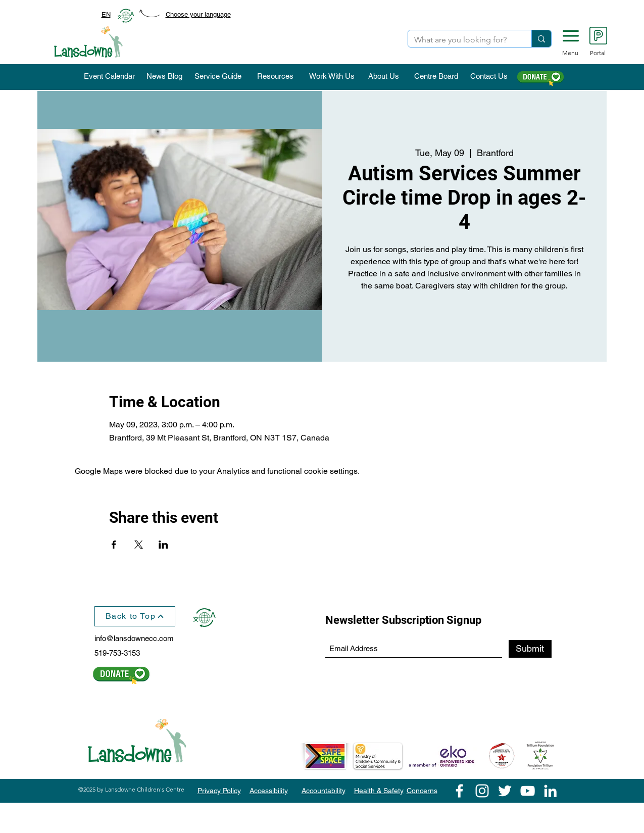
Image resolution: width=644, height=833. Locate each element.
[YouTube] (528, 791)
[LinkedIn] (550, 791)
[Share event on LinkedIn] (163, 545)
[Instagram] (482, 791)
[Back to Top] (135, 616)
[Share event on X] (139, 545)
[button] (571, 36)
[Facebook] (459, 791)
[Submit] (530, 649)
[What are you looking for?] (462, 40)
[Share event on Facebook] (114, 545)
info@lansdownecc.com (134, 638)
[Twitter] (505, 791)
